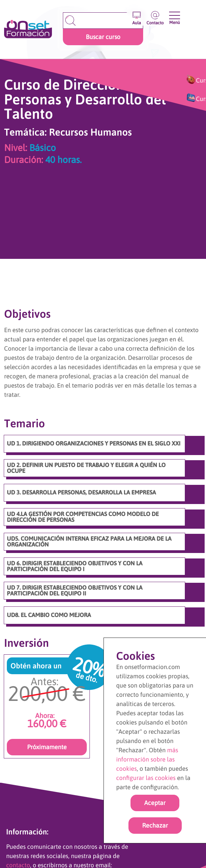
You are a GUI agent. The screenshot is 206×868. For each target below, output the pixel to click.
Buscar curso (103, 37)
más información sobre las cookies (147, 759)
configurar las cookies (146, 778)
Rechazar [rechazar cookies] (155, 825)
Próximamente (47, 747)
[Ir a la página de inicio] (28, 30)
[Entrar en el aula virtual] (136, 16)
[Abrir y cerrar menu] (174, 15)
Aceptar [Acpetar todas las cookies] (155, 803)
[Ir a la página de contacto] (155, 16)
